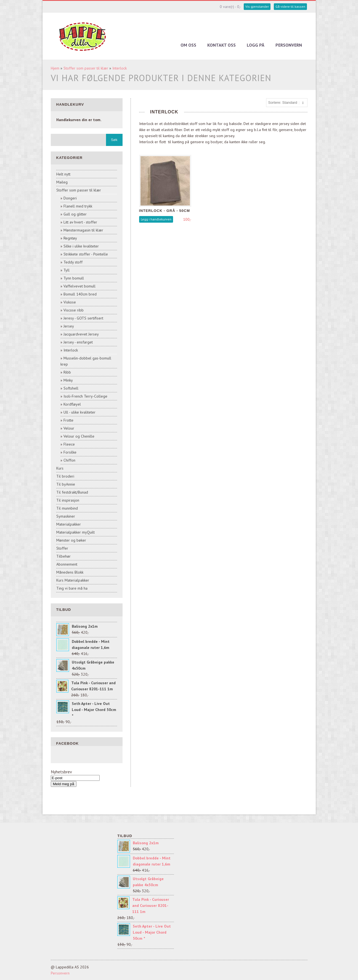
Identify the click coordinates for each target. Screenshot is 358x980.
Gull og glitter (75, 214)
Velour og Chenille (79, 436)
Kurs (60, 468)
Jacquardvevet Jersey (81, 334)
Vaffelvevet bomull (79, 286)
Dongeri (70, 198)
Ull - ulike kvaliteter (79, 412)
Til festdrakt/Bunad (72, 492)
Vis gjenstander (257, 6)
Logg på (256, 45)
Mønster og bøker (71, 540)
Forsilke (70, 452)
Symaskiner (66, 516)
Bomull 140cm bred (80, 294)
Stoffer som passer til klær (86, 68)
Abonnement (67, 564)
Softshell (71, 388)
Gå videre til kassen (290, 6)
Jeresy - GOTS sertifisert (83, 318)
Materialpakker (69, 524)
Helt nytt (63, 174)
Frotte (68, 420)
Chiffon (69, 460)
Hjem (55, 68)
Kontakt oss (222, 45)
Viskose (70, 302)
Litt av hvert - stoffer (80, 222)
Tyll (67, 270)
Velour (69, 428)
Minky (68, 380)
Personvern (289, 45)
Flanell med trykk (78, 206)
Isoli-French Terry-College (85, 396)
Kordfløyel (72, 404)
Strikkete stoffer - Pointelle (86, 254)
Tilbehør (63, 556)
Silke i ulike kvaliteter (81, 246)
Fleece (69, 444)
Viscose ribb (74, 310)
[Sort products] (287, 103)
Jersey (69, 326)
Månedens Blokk (70, 572)
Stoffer (62, 548)
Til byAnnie (66, 484)
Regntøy (70, 238)
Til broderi (65, 476)
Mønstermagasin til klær (83, 230)
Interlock (120, 68)
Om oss (188, 45)
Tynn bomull (74, 278)
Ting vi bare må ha (72, 588)
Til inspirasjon (68, 500)
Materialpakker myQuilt (75, 532)
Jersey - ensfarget (78, 342)
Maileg (62, 182)
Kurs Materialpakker (73, 580)
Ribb (67, 372)
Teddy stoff (73, 262)
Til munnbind (67, 508)
